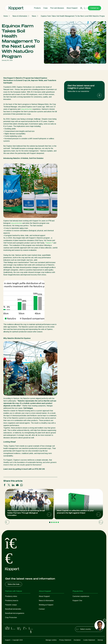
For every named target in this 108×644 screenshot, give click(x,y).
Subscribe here (14, 584)
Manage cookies (51, 640)
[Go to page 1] (50, 522)
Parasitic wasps (11, 605)
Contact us (94, 8)
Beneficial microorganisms (15, 613)
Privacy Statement (65, 640)
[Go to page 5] (58, 522)
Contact (42, 609)
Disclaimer (77, 640)
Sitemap (100, 640)
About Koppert (72, 8)
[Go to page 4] (56, 522)
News (34, 16)
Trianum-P (49, 243)
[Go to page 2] (52, 522)
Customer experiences (81, 596)
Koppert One (77, 601)
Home (6, 16)
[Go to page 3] (54, 522)
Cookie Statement (89, 640)
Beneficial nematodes (13, 609)
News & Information (20, 16)
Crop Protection (11, 617)
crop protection (26, 109)
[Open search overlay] (82, 8)
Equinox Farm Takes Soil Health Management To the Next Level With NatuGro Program (73, 16)
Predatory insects (12, 601)
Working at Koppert (46, 605)
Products (37, 8)
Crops (45, 8)
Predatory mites (11, 596)
